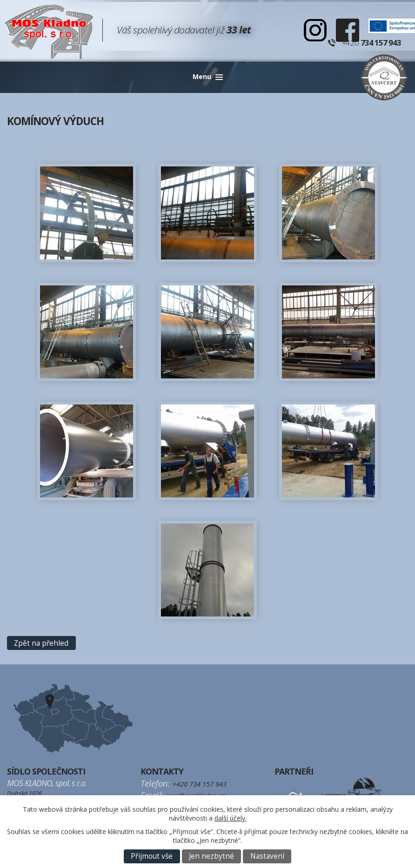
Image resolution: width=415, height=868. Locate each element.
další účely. (231, 818)
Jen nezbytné (211, 856)
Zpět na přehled (41, 643)
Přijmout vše (152, 856)
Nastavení (267, 856)
